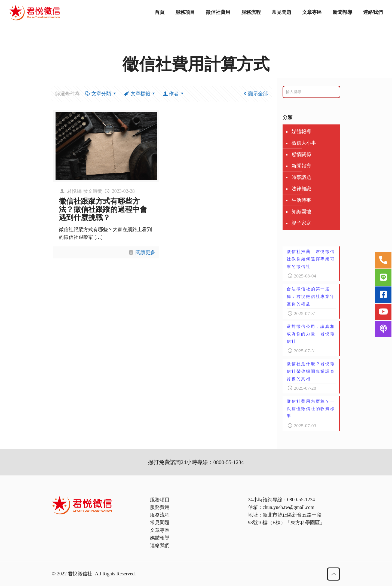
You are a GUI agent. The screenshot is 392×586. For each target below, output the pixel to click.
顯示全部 (255, 94)
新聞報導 (301, 166)
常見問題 (160, 523)
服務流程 (160, 515)
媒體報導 (301, 132)
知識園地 (301, 212)
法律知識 (301, 189)
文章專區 (160, 530)
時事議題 (301, 177)
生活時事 (301, 200)
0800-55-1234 (301, 500)
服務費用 (160, 507)
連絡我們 (160, 545)
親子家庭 (301, 223)
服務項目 (160, 500)
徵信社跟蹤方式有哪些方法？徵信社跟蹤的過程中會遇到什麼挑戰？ (103, 209)
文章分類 (101, 94)
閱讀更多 (145, 252)
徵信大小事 (304, 143)
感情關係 (301, 154)
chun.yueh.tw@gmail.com (289, 507)
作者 (174, 94)
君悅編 (74, 191)
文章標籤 (140, 94)
